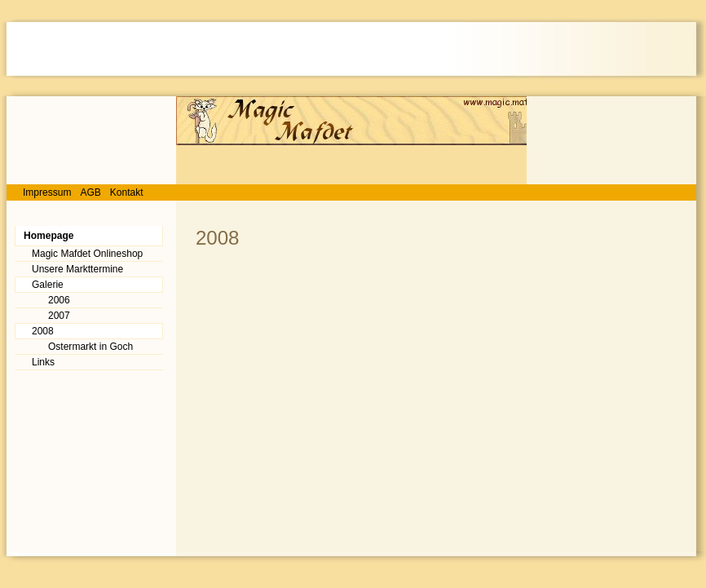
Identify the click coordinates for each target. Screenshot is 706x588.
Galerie (48, 285)
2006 (59, 300)
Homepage (49, 236)
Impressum (47, 192)
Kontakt (127, 192)
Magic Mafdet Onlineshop (87, 254)
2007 (59, 316)
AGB (90, 192)
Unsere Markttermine (77, 269)
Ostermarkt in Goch (90, 347)
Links (43, 362)
